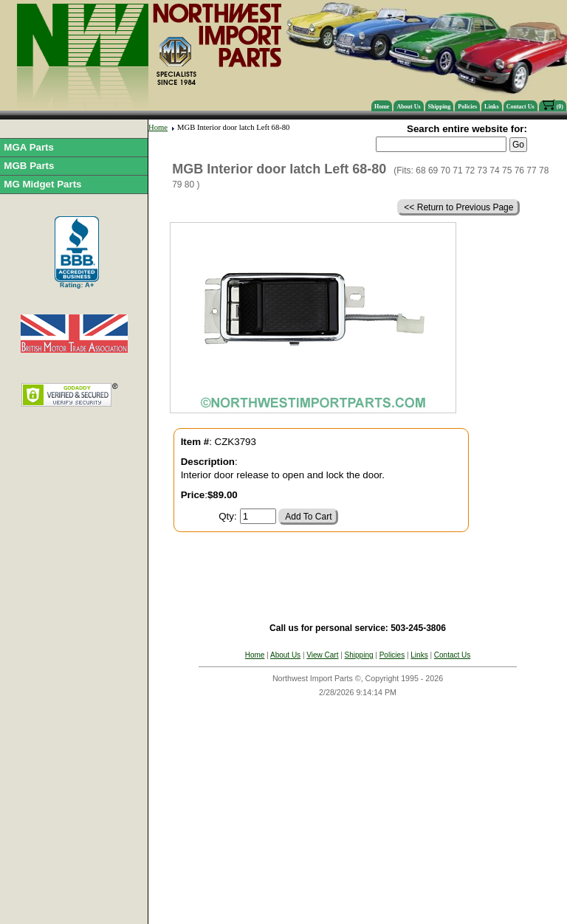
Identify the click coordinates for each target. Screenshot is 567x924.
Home (382, 107)
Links (492, 107)
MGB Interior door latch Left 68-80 (233, 127)
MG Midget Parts (42, 184)
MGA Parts (29, 147)
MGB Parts (29, 166)
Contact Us (520, 107)
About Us (408, 107)
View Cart (322, 655)
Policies (467, 107)
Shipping (440, 107)
